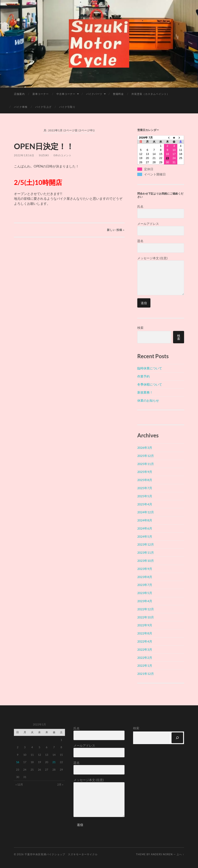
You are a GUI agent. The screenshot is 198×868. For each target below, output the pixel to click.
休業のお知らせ (148, 400)
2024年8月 (145, 520)
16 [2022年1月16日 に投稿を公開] (18, 762)
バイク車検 (21, 107)
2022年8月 (145, 633)
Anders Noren (162, 854)
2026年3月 (145, 448)
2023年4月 (145, 601)
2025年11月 (146, 464)
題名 (161, 246)
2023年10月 (146, 561)
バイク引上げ (43, 107)
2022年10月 (146, 617)
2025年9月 (145, 472)
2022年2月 (145, 658)
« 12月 (19, 784)
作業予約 (143, 376)
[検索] (177, 738)
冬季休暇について (150, 384)
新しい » (116, 230)
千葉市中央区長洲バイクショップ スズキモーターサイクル (61, 854)
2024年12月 (146, 512)
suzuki (44, 155)
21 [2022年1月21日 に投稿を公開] (54, 762)
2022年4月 (145, 641)
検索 (140, 328)
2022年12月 (146, 609)
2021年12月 (146, 674)
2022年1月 (145, 665)
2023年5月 (145, 593)
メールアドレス (161, 229)
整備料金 (118, 94)
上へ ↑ (180, 854)
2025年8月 (145, 480)
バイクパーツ (94, 94)
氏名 (161, 211)
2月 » (60, 784)
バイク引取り (67, 107)
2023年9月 (145, 569)
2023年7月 (145, 585)
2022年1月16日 (24, 155)
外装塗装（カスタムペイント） (150, 94)
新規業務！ (145, 392)
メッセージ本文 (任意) (161, 276)
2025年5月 (145, 496)
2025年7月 (145, 488)
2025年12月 (146, 456)
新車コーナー (41, 94)
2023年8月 (145, 577)
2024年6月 (145, 528)
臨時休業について (150, 368)
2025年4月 (145, 504)
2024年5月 (145, 536)
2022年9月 (145, 625)
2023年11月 (146, 552)
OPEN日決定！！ (44, 146)
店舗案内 (19, 94)
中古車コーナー (66, 94)
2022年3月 (145, 649)
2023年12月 (146, 544)
